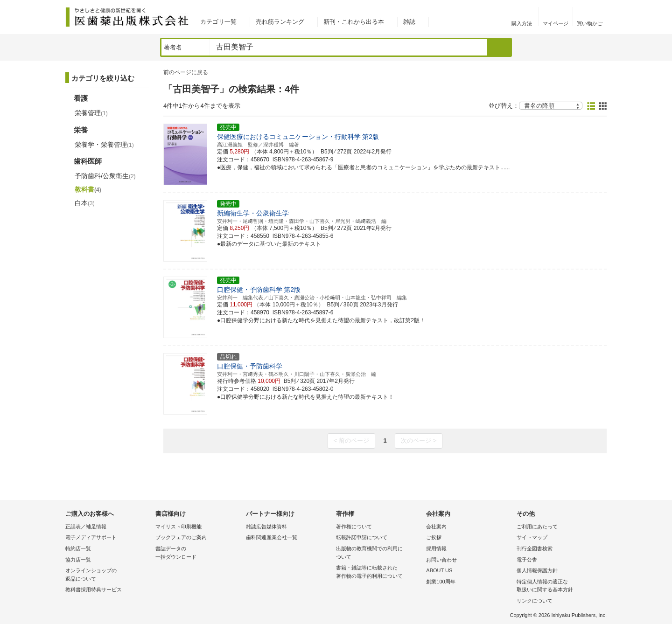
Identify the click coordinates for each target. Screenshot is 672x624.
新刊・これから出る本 (354, 22)
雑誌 (409, 22)
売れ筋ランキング (280, 22)
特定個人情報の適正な (559, 586)
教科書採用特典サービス (94, 589)
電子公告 (527, 560)
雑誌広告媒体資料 (266, 527)
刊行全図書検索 (535, 548)
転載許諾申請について (362, 537)
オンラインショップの (108, 575)
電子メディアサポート (91, 537)
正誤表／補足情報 (86, 527)
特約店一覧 (78, 548)
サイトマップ (532, 537)
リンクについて (535, 601)
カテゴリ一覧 (218, 22)
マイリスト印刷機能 (178, 527)
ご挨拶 (434, 537)
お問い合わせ (441, 560)
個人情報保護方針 (537, 570)
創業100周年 (441, 582)
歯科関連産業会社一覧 (272, 537)
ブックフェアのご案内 (181, 537)
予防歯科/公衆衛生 (105, 176)
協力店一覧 (78, 560)
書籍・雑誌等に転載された (379, 572)
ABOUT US (439, 570)
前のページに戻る (186, 72)
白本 (85, 203)
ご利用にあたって (537, 527)
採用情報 (436, 548)
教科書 (88, 189)
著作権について (354, 527)
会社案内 (436, 527)
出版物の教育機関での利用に (379, 553)
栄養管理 (91, 113)
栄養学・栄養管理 (104, 145)
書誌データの (198, 553)
